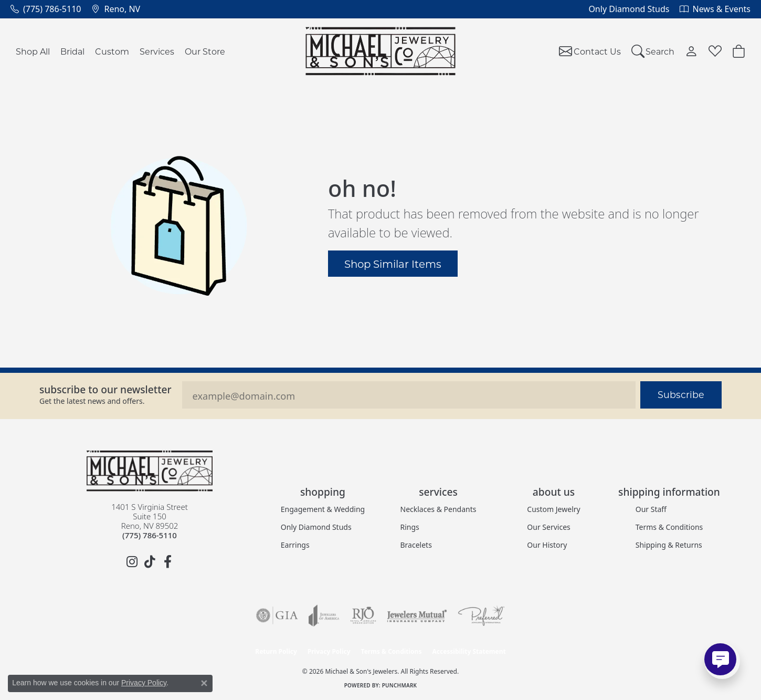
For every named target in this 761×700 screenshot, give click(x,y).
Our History (547, 545)
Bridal (72, 51)
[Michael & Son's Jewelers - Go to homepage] (150, 471)
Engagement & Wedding (323, 509)
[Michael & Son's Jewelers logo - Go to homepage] (381, 51)
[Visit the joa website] (324, 615)
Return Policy (276, 651)
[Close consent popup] (204, 683)
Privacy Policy (329, 651)
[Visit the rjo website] (363, 615)
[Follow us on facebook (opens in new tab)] (167, 562)
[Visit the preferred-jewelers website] (481, 615)
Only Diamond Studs (316, 527)
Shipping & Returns (669, 545)
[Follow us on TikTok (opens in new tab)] (150, 562)
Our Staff (651, 509)
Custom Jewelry (553, 509)
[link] (46, 9)
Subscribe (681, 395)
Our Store (205, 51)
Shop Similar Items (393, 264)
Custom (112, 51)
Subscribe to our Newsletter (105, 389)
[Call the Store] (150, 535)
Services (157, 51)
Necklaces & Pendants (438, 509)
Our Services (548, 527)
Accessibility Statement (469, 651)
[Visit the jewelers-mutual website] (417, 615)
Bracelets (416, 545)
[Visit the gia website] (277, 615)
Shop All (33, 51)
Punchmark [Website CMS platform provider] (400, 685)
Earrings (295, 545)
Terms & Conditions (669, 527)
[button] (653, 51)
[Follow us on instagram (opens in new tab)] (132, 562)
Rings (410, 527)
